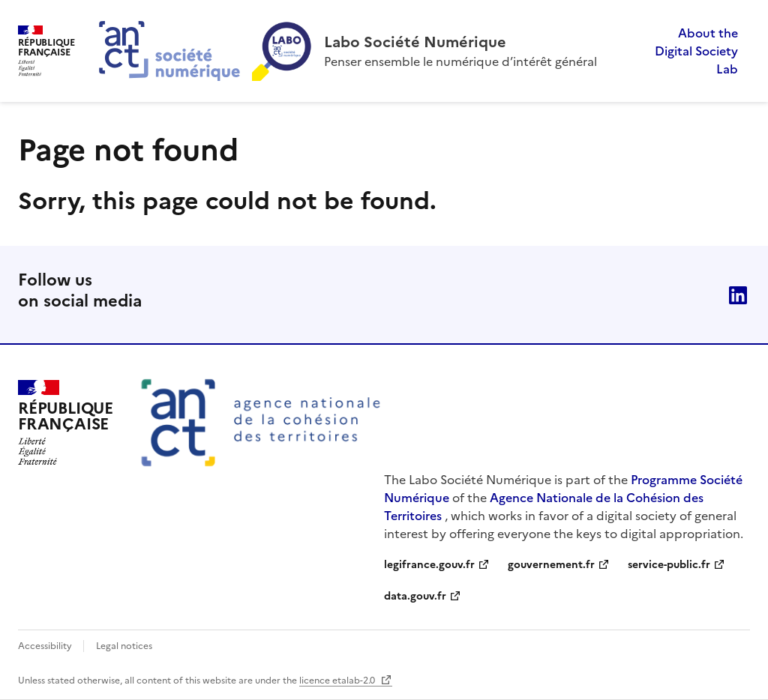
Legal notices (124, 646)
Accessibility (46, 646)
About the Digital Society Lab (696, 51)
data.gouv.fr (415, 596)
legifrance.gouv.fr (429, 565)
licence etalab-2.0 (338, 681)
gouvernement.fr (551, 565)
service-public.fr (669, 565)
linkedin (738, 295)
